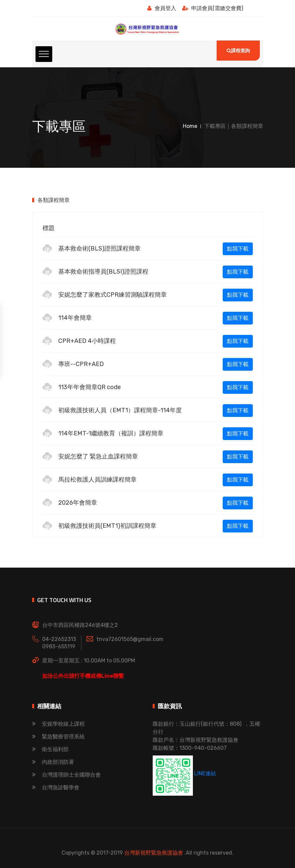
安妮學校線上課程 (58, 724)
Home (190, 126)
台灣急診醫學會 (56, 787)
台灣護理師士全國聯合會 (66, 775)
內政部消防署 (53, 762)
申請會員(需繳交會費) (213, 8)
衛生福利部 (50, 749)
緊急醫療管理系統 (58, 737)
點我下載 (238, 249)
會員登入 (162, 8)
